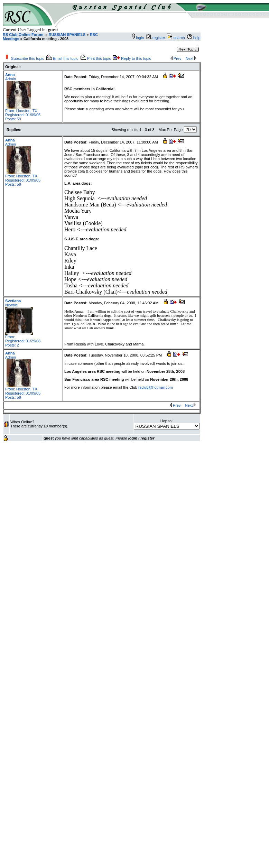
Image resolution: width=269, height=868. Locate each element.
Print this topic (99, 58)
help (197, 38)
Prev (178, 58)
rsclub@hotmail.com (156, 387)
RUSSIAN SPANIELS (67, 35)
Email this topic (66, 58)
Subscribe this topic (27, 58)
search (179, 38)
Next (190, 58)
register (160, 38)
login (140, 38)
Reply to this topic (136, 58)
